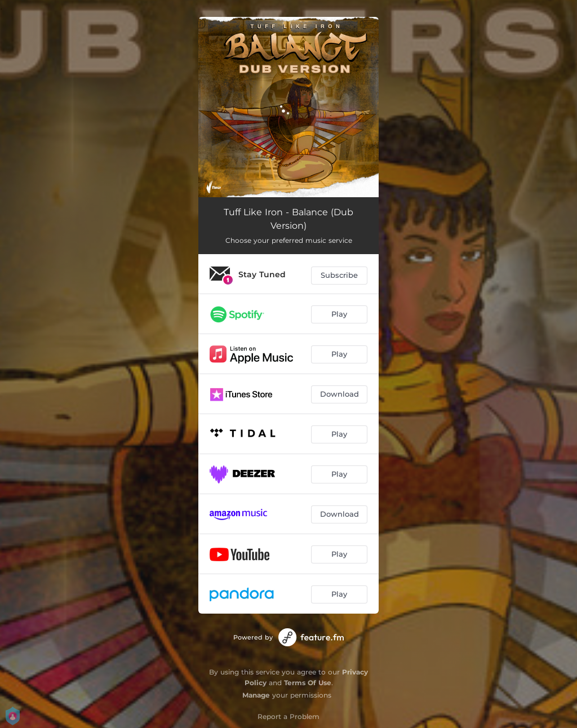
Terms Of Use (308, 683)
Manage (256, 695)
